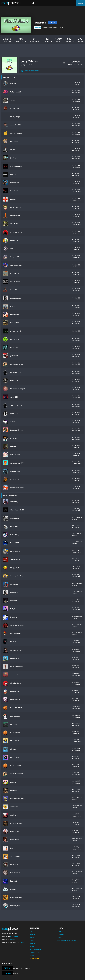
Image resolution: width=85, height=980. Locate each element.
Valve (22, 942)
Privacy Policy (35, 952)
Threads (61, 931)
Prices (55, 28)
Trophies (37, 28)
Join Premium (35, 958)
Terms (32, 955)
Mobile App (34, 934)
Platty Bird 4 (40, 23)
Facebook (61, 937)
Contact (33, 943)
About (32, 940)
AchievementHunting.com (67, 940)
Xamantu (13, 939)
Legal (32, 946)
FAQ (31, 931)
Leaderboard (47, 28)
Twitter (61, 934)
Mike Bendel (15, 936)
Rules (32, 937)
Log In (80, 3)
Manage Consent (36, 949)
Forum (61, 28)
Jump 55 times (29, 61)
